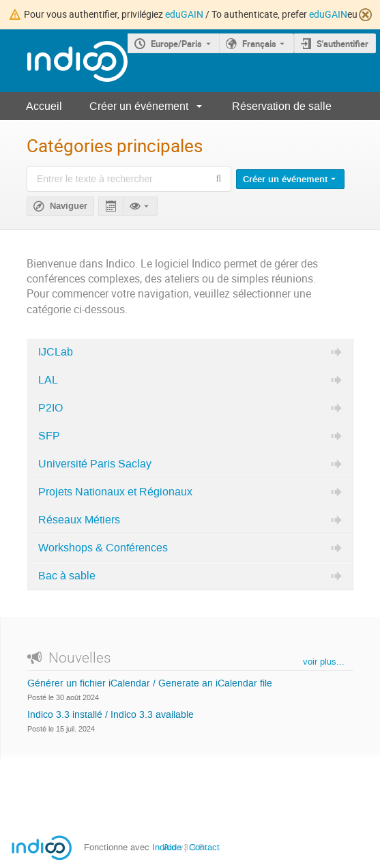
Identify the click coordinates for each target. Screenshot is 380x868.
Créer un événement (139, 106)
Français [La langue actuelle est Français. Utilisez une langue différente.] (259, 44)
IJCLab (56, 352)
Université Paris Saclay (95, 464)
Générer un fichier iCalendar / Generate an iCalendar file (150, 684)
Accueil (44, 106)
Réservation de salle (282, 106)
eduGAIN (184, 14)
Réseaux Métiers (79, 520)
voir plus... (324, 662)
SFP (49, 436)
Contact (204, 847)
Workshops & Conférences (103, 548)
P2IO (50, 408)
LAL (48, 380)
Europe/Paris (176, 44)
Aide (173, 847)
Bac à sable (67, 576)
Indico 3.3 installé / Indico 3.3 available (111, 715)
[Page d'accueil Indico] (64, 61)
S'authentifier (342, 44)
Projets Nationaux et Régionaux (115, 492)
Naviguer (69, 206)
